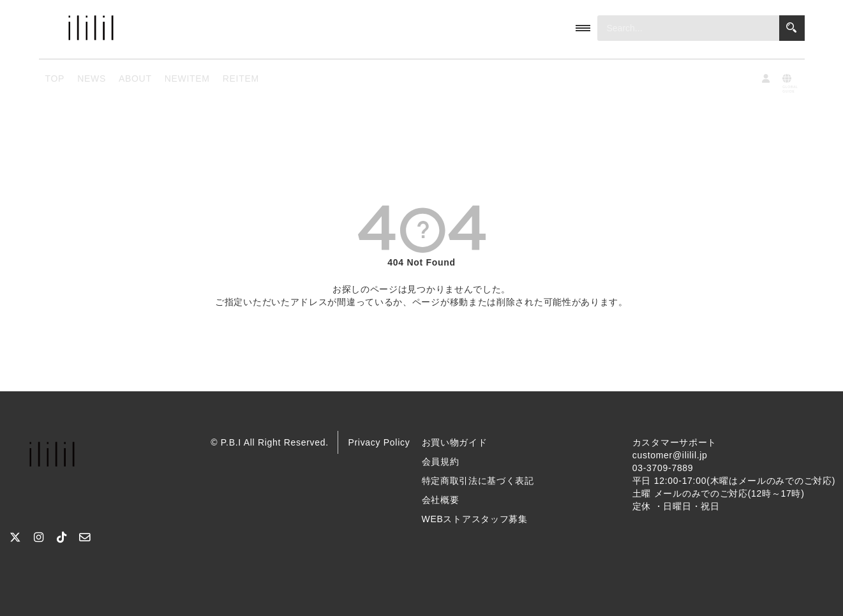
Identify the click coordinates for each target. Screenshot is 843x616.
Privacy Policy (379, 442)
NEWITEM (187, 79)
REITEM (241, 79)
